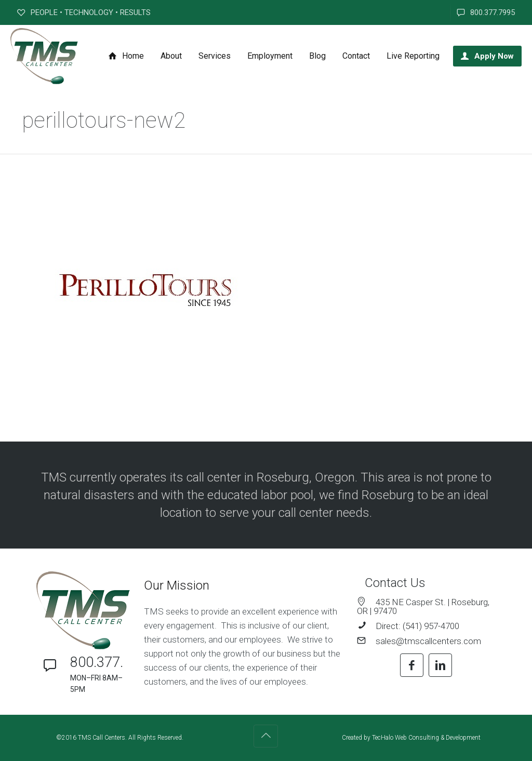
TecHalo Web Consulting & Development (426, 738)
